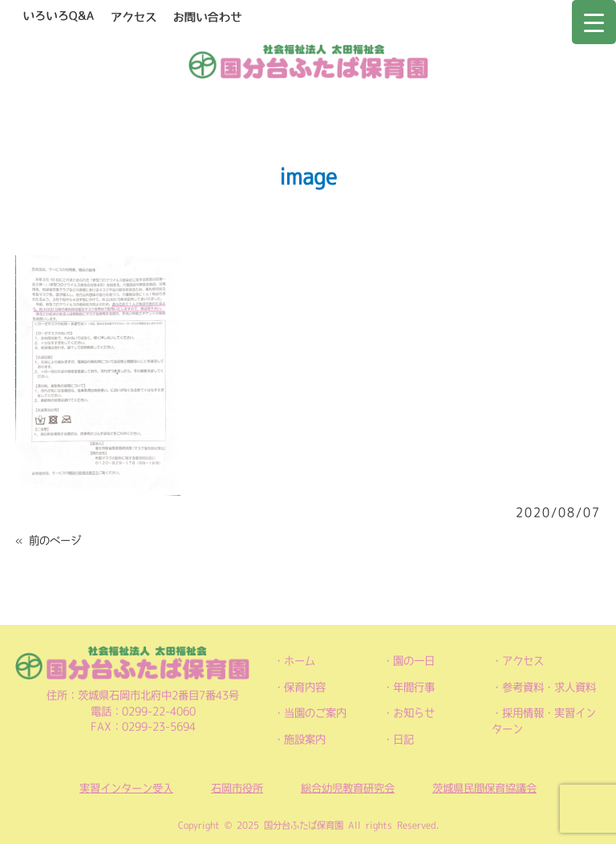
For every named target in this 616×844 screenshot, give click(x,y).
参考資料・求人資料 (549, 687)
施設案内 (305, 739)
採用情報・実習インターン (544, 721)
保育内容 (305, 687)
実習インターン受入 (126, 788)
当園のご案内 (315, 713)
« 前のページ (48, 540)
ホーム (300, 661)
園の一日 (414, 661)
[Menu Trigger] (594, 22)
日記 (403, 739)
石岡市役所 (237, 788)
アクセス (523, 661)
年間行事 (414, 687)
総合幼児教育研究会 (348, 788)
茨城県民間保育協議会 (484, 788)
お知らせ (414, 713)
